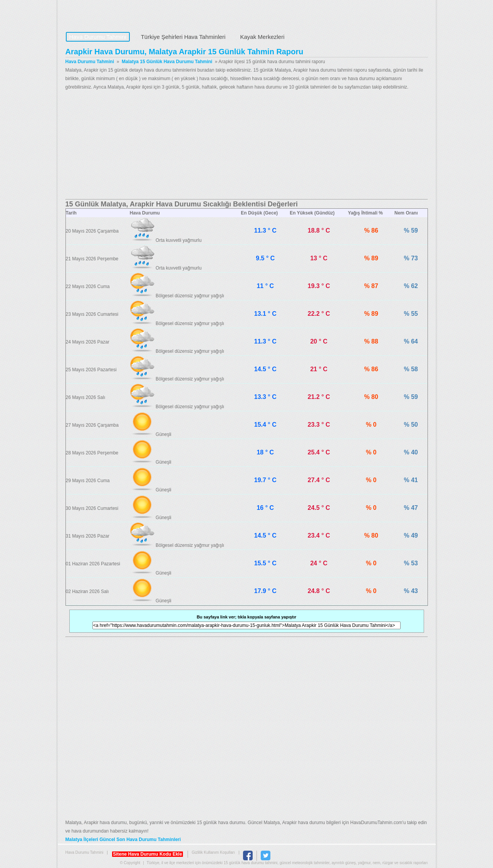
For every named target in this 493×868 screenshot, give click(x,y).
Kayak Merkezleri (262, 37)
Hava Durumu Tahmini (114, 14)
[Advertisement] (247, 145)
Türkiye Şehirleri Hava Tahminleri (183, 37)
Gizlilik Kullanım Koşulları (213, 852)
